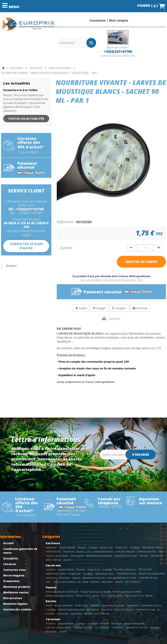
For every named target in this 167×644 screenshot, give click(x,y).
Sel (79, 582)
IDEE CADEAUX (53, 560)
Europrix (11, 266)
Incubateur (155, 627)
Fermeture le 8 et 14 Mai (20, 90)
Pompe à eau (106, 547)
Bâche (49, 605)
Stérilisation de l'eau (103, 551)
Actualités (11, 558)
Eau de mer (53, 565)
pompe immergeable (134, 623)
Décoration (156, 556)
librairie (149, 596)
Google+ (119, 308)
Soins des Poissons (125, 551)
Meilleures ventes (16, 592)
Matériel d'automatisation (99, 556)
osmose (76, 578)
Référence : (66, 222)
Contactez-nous (15, 570)
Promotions (12, 581)
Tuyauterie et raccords (126, 556)
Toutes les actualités (26, 119)
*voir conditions (28, 152)
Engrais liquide (115, 596)
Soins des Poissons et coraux (122, 578)
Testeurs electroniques (57, 556)
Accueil (8, 543)
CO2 (89, 551)
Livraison (10, 564)
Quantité (66, 248)
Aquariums (51, 547)
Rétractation (13, 598)
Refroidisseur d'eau (151, 547)
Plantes (51, 587)
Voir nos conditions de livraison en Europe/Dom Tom (111, 280)
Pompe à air (121, 547)
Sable (85, 582)
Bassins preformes (63, 605)
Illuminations (93, 609)
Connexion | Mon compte (109, 20)
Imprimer (115, 319)
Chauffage (135, 547)
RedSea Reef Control (56, 573)
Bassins (51, 601)
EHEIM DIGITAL (53, 551)
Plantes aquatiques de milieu (127, 592)
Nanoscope (64, 578)
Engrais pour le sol (134, 596)
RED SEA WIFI (145, 569)
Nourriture (69, 551)
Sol (159, 609)
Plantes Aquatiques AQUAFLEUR (62, 592)
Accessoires (63, 614)
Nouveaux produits (17, 587)
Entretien (144, 556)
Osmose (80, 551)
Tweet (81, 308)
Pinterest (140, 308)
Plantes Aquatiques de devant (95, 592)
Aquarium (51, 569)
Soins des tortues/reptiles (58, 627)
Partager (99, 308)
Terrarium (53, 619)
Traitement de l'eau (146, 551)
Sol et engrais (77, 556)
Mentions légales (15, 604)
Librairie (67, 560)
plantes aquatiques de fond (59, 596)
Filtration (82, 547)
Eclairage (93, 547)
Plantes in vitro (83, 596)
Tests (161, 551)
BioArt (96, 596)
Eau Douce (53, 543)
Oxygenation (133, 605)
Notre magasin (14, 575)
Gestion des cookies (17, 609)
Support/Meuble (67, 547)
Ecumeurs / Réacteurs (125, 569)
